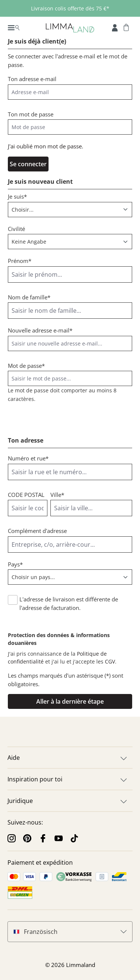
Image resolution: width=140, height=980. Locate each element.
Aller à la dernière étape (70, 701)
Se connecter (28, 164)
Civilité (16, 229)
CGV (110, 661)
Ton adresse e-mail (32, 79)
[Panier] (126, 27)
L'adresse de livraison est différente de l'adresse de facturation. (69, 603)
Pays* (15, 564)
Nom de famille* (29, 297)
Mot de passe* (26, 366)
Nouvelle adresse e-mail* (40, 330)
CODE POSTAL (26, 495)
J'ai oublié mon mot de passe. (46, 146)
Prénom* (20, 261)
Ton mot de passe (31, 114)
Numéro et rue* (28, 458)
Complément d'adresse (37, 531)
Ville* (57, 495)
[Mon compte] (115, 27)
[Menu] (14, 27)
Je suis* (17, 196)
